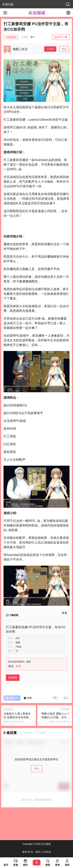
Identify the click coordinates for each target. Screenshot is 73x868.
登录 (18, 666)
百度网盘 (13, 678)
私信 (64, 49)
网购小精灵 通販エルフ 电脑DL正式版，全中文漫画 (55, 717)
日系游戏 (11, 37)
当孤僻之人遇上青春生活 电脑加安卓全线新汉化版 (18, 717)
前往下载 (61, 37)
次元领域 (46, 844)
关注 (50, 49)
